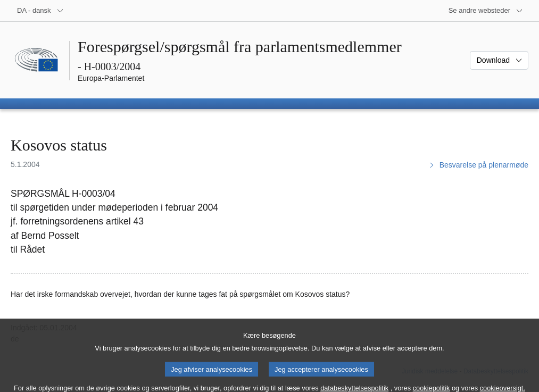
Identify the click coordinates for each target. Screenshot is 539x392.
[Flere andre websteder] (486, 11)
